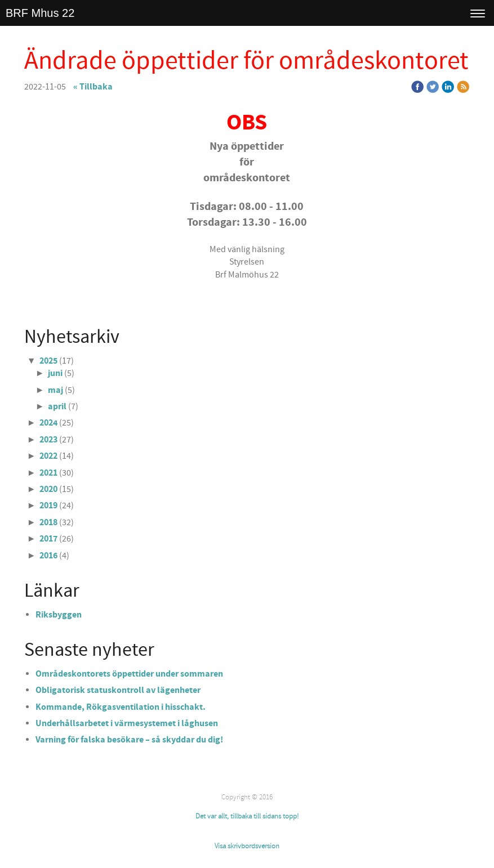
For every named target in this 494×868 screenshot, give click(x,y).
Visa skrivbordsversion (247, 846)
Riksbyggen (59, 615)
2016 (48, 556)
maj (55, 390)
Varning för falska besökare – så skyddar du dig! (129, 740)
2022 (48, 456)
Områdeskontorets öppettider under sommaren (129, 674)
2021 (48, 473)
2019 (48, 505)
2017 (48, 539)
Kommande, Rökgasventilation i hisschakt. (121, 707)
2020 (48, 489)
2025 (48, 361)
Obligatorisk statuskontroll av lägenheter (118, 690)
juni (55, 373)
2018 (48, 522)
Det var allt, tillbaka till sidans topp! (247, 816)
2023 (48, 440)
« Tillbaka (93, 87)
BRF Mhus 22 (40, 13)
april (57, 406)
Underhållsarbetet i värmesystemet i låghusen (127, 723)
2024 (48, 423)
